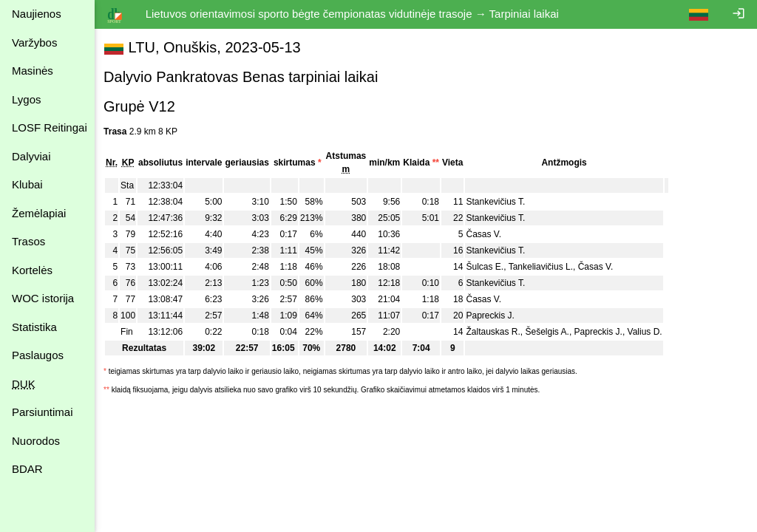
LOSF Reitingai (50, 127)
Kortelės (32, 270)
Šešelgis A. (550, 332)
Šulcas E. (488, 267)
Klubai (27, 184)
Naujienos (37, 14)
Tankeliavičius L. (544, 267)
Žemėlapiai (39, 213)
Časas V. (486, 234)
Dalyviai (31, 156)
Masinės (33, 71)
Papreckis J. (493, 316)
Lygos (26, 99)
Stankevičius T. (498, 202)
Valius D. (648, 332)
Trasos (28, 241)
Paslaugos (38, 355)
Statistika (34, 327)
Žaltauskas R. (496, 332)
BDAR (27, 469)
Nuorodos (36, 441)
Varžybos (34, 42)
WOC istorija (43, 298)
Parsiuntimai (43, 412)
